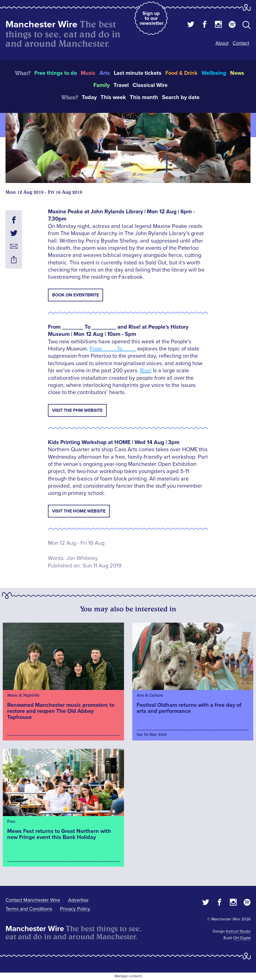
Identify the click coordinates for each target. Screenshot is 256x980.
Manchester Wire (41, 24)
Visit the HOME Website (79, 511)
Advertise (78, 900)
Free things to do (56, 73)
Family (102, 85)
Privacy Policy (75, 909)
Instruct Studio (238, 931)
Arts (105, 73)
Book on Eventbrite (76, 295)
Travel (121, 85)
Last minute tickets (138, 73)
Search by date (181, 97)
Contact (241, 43)
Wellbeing (214, 73)
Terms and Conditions (29, 909)
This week (113, 97)
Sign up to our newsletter (152, 18)
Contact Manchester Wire (33, 900)
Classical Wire (150, 85)
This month (144, 97)
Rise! (146, 371)
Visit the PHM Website (77, 410)
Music (88, 73)
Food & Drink (181, 73)
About (222, 43)
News (237, 73)
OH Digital (242, 938)
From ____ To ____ (113, 349)
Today (89, 97)
